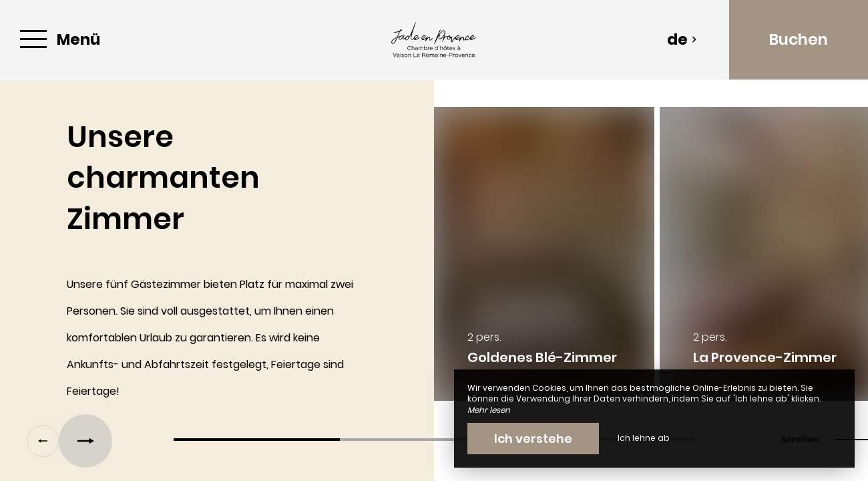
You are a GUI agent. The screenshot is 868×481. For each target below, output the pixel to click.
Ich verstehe (533, 439)
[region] (434, 261)
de (682, 39)
